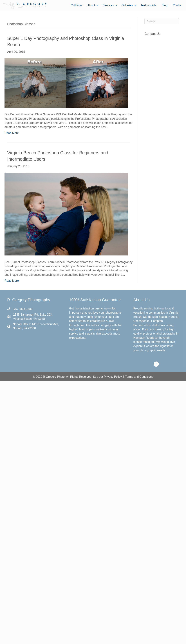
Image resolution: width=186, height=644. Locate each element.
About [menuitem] (91, 5)
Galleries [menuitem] (127, 5)
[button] (97, 5)
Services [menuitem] (108, 5)
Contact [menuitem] (178, 5)
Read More (12, 133)
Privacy (109, 377)
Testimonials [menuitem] (149, 5)
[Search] (162, 21)
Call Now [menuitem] (76, 5)
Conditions (146, 377)
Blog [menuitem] (165, 5)
